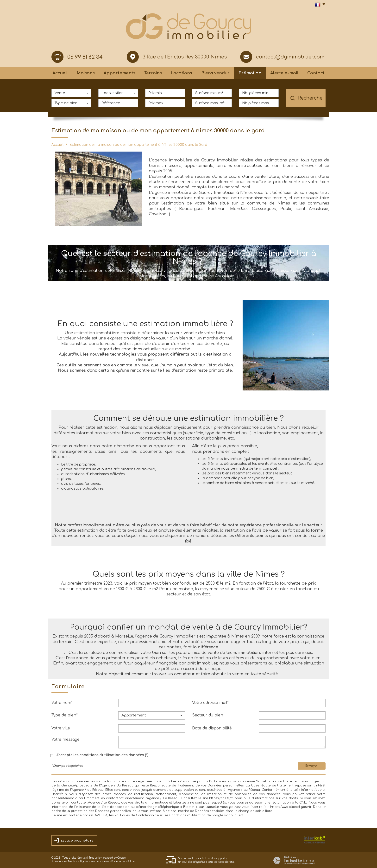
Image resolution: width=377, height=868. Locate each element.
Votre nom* (62, 703)
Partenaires (118, 861)
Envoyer (312, 766)
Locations (181, 73)
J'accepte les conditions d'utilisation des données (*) (102, 755)
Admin (132, 861)
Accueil (60, 73)
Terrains (153, 73)
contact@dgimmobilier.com (290, 57)
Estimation (250, 73)
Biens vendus (215, 73)
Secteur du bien (208, 715)
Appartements (119, 73)
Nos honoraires (100, 861)
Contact (316, 73)
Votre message (66, 740)
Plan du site (59, 861)
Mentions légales (78, 861)
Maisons (86, 73)
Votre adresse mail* (210, 703)
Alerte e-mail (284, 73)
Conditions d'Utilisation (187, 815)
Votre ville (61, 728)
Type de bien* (65, 715)
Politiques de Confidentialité (137, 815)
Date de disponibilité (212, 728)
